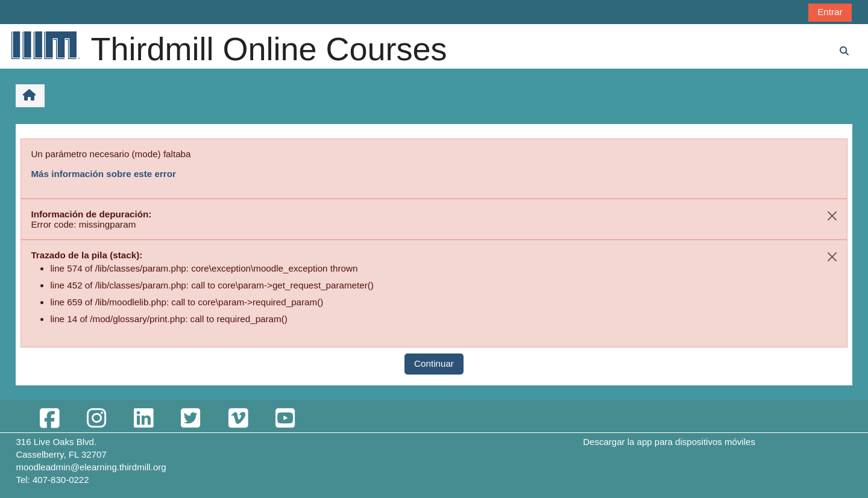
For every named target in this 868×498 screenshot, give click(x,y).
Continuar (434, 363)
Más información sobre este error (103, 174)
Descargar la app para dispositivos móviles (669, 442)
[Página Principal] (45, 45)
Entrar (830, 12)
